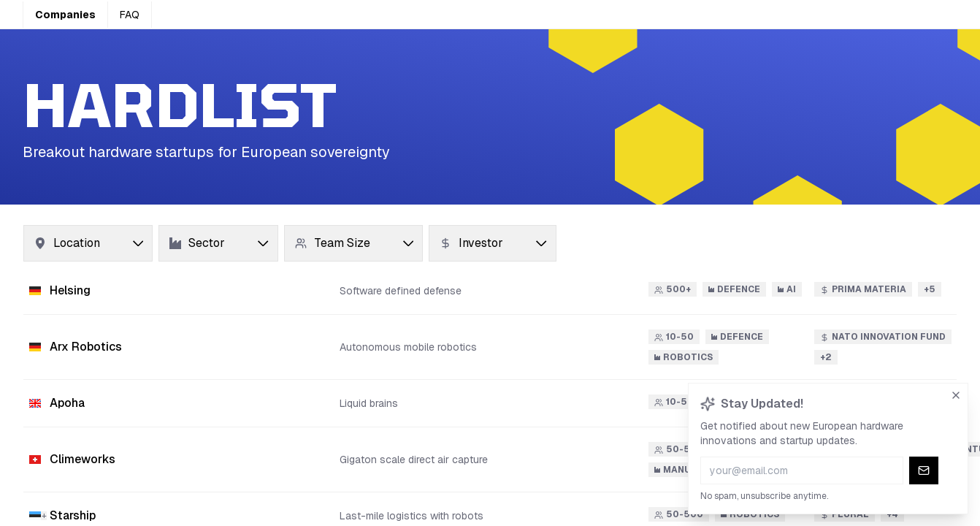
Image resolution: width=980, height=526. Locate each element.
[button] (490, 291)
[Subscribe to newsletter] (924, 469)
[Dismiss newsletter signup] (957, 394)
